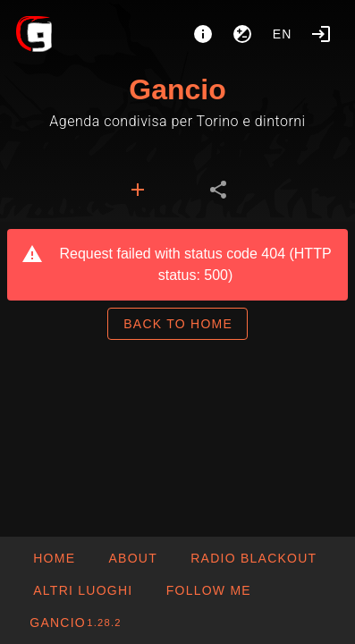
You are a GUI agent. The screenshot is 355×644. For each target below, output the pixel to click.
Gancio (177, 89)
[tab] (138, 190)
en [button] (283, 34)
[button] (82, 590)
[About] (203, 34)
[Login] (321, 34)
